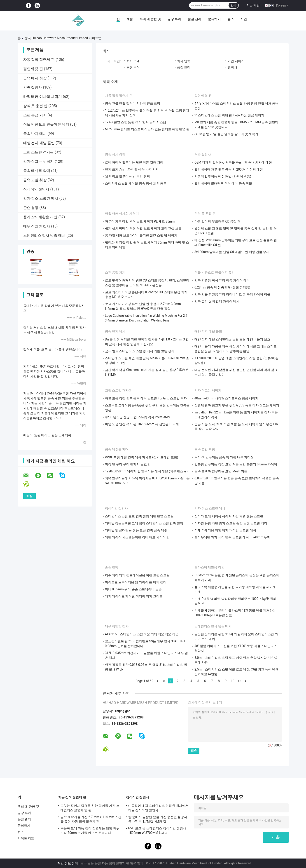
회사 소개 (133, 61)
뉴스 (231, 19)
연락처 (232, 67)
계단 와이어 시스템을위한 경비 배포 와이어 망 (137, 537)
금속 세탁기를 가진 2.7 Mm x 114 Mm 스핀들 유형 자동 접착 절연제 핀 (91, 819)
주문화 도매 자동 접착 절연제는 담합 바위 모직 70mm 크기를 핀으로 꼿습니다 (90, 830)
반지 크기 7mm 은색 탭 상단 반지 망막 (132, 169)
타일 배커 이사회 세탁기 (43, 97)
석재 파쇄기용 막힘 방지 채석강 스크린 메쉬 (225, 530)
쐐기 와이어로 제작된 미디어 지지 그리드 (134, 596)
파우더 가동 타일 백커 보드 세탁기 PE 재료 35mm (140, 221)
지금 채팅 (253, 5)
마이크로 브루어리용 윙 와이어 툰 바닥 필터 (136, 582)
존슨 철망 (31, 208)
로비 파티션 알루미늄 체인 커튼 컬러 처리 (134, 162)
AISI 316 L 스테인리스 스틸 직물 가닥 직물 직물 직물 (142, 634)
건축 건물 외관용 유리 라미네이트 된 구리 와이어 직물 (232, 294)
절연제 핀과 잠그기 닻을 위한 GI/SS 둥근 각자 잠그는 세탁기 (237, 405)
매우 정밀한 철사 (37, 226)
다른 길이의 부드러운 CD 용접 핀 (217, 221)
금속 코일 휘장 (35, 180)
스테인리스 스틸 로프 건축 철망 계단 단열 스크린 (139, 516)
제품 (130, 19)
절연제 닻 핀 (33, 69)
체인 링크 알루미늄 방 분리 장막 (127, 176)
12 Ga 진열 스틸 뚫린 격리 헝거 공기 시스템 (136, 122)
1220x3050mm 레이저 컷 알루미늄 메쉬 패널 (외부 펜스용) (146, 471)
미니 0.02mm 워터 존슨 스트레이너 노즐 (133, 589)
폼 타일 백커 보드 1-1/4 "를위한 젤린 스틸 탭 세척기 (141, 235)
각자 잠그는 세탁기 (39, 161)
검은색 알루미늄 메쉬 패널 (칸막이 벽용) (223, 176)
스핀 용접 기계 (35, 115)
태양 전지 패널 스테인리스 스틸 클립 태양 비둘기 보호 (232, 339)
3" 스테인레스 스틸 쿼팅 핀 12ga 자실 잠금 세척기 (229, 115)
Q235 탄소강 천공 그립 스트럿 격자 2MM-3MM (138, 417)
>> (239, 681)
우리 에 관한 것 (150, 19)
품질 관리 (194, 19)
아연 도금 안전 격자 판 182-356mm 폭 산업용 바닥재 (142, 424)
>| (246, 681)
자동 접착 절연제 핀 (39, 60)
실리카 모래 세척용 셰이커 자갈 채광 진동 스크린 (229, 516)
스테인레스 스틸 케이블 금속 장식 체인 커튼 (136, 183)
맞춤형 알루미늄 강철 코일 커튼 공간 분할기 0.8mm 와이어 (236, 464)
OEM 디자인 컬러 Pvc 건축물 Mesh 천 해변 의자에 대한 (233, 162)
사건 (244, 19)
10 (233, 681)
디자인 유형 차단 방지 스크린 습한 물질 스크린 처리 (231, 523)
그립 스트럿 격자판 (39, 152)
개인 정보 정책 (68, 863)
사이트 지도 (26, 838)
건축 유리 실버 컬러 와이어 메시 (217, 301)
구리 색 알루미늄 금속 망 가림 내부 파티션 (224, 457)
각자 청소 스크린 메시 (41, 198)
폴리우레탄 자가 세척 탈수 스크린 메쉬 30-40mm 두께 (232, 537)
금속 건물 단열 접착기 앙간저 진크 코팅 (133, 103)
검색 (234, 5)
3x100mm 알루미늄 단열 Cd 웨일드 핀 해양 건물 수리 (232, 252)
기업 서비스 (236, 61)
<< (164, 681)
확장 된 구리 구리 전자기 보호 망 (128, 464)
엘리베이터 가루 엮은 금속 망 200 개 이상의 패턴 (229, 169)
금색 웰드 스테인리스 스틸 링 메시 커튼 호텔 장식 (140, 351)
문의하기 (214, 19)
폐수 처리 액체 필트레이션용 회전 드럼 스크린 (137, 575)
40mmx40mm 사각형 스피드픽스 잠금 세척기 (226, 398)
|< (157, 681)
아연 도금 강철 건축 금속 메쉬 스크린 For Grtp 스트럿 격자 (146, 398)
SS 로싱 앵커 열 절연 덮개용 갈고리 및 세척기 (226, 134)
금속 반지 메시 (35, 134)
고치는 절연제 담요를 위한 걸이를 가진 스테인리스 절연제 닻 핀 (90, 808)
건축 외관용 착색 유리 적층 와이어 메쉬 (222, 280)
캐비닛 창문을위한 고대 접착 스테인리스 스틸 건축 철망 (144, 523)
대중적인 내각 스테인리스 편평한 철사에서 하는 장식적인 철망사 (159, 808)
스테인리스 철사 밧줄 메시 (44, 236)
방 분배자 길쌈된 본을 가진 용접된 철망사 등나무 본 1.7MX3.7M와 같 (158, 819)
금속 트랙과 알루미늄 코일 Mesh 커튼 (221, 471)
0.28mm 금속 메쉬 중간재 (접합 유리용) (222, 287)
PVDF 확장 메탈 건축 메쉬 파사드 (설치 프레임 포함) (142, 457)
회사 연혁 (184, 61)
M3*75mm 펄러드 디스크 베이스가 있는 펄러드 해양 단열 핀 (147, 129)
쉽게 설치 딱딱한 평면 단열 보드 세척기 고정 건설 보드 (143, 228)
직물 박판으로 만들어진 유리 (46, 124)
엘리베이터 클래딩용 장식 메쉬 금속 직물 (223, 183)
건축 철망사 (33, 87)
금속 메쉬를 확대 (37, 171)
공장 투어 (174, 19)
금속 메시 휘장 (35, 78)
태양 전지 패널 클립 (39, 143)
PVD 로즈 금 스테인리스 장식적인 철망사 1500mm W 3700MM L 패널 (157, 830)
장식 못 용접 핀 (35, 106)
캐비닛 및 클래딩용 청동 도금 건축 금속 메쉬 (136, 530)
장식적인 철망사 (36, 189)
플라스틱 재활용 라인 (40, 217)
